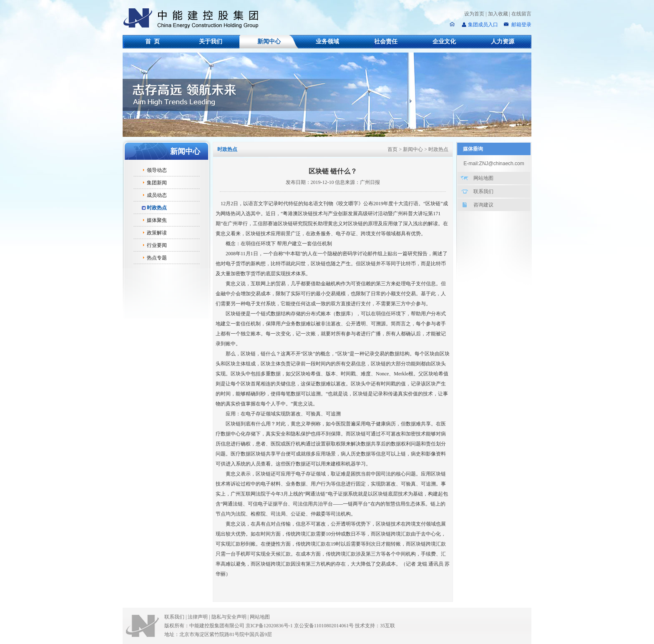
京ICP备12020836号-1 (269, 626)
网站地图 (483, 178)
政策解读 (157, 233)
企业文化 (444, 42)
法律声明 (199, 617)
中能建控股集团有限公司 (194, 18)
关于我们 (211, 42)
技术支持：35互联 (375, 626)
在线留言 (521, 14)
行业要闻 (157, 245)
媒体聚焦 (157, 220)
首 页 (152, 42)
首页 (392, 149)
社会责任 (386, 42)
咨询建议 (483, 205)
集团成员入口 (483, 25)
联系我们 (483, 191)
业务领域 (327, 42)
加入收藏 (498, 14)
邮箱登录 (521, 25)
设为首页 (474, 14)
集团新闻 (157, 183)
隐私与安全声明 (229, 617)
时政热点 (157, 208)
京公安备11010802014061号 (324, 626)
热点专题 (157, 258)
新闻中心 (269, 42)
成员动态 (157, 195)
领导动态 (157, 170)
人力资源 (503, 42)
